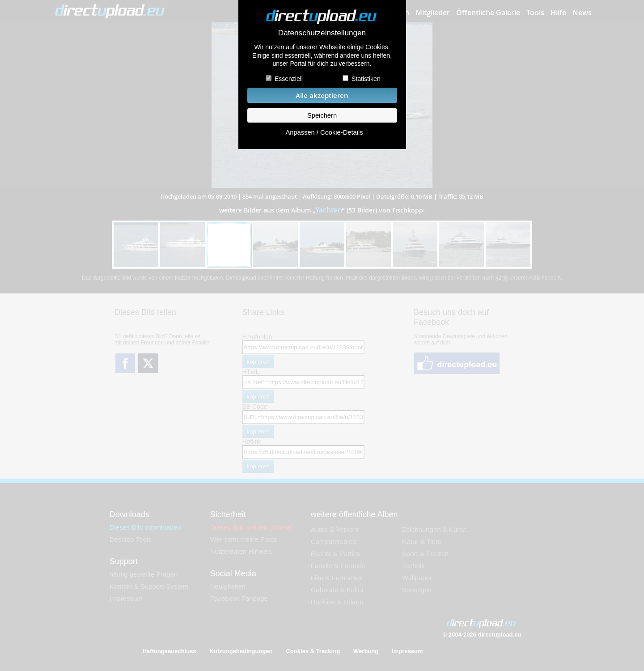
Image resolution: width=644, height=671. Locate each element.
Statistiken (366, 79)
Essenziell (289, 79)
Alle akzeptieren (322, 96)
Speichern (322, 115)
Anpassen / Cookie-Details (324, 132)
